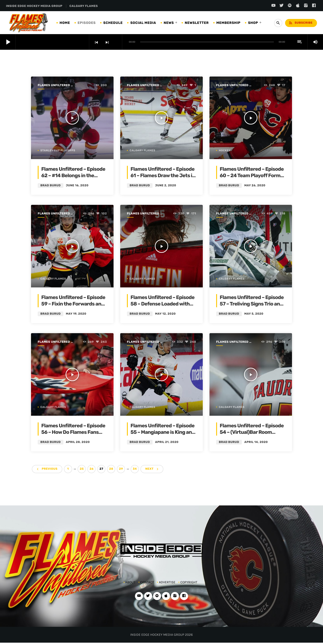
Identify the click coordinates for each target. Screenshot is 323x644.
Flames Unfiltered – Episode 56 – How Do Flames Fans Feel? (73, 432)
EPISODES (87, 23)
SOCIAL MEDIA (143, 23)
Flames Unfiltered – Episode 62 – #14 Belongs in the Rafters (73, 176)
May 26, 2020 (255, 186)
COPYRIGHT (189, 582)
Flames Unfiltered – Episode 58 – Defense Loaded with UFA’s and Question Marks (163, 304)
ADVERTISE (167, 582)
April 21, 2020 (167, 442)
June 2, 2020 (166, 186)
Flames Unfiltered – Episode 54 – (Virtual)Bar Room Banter (252, 432)
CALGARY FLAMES (84, 6)
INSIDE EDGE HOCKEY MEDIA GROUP (34, 6)
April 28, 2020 (78, 442)
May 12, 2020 (165, 314)
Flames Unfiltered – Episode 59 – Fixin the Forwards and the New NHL (73, 304)
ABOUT (130, 582)
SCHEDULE (113, 23)
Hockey (225, 150)
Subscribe (300, 23)
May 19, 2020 (76, 314)
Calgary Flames (142, 150)
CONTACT (147, 582)
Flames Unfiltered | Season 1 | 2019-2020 (55, 86)
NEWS (169, 23)
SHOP (253, 23)
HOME (65, 23)
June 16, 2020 (77, 186)
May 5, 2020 (254, 314)
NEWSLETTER (197, 23)
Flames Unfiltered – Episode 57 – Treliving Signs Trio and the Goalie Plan (252, 304)
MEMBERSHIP (228, 23)
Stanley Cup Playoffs (58, 150)
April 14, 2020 (256, 442)
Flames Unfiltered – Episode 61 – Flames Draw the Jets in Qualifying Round (163, 176)
